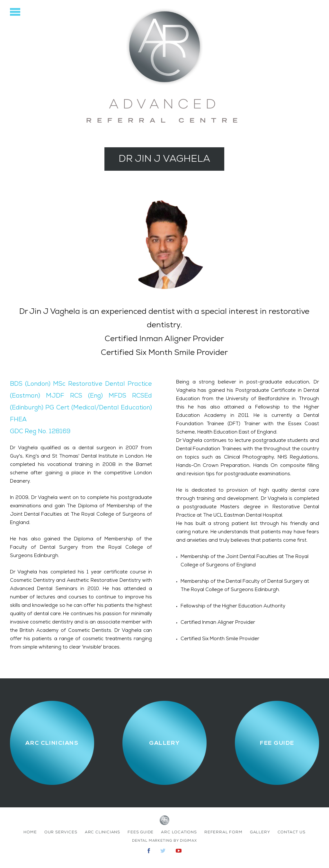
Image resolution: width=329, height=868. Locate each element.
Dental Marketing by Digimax (164, 841)
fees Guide (141, 832)
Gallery (260, 832)
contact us (292, 832)
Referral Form (223, 832)
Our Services (61, 832)
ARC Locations (179, 832)
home (30, 832)
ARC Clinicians (102, 832)
